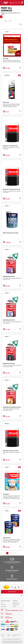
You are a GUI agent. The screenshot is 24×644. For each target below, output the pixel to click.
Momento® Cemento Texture (11, 451)
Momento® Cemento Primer (10, 146)
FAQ (2, 603)
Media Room (16, 605)
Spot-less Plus (7, 538)
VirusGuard (6, 494)
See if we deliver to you (12, 572)
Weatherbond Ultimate (9, 364)
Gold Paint (6, 59)
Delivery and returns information (12, 563)
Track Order (4, 607)
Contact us (3, 605)
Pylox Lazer (6, 102)
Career (14, 607)
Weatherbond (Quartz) (9, 276)
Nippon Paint (16, 603)
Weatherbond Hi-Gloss (9, 320)
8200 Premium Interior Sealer (11, 233)
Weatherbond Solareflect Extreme (12, 407)
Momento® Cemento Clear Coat (11, 189)
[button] (20, 67)
